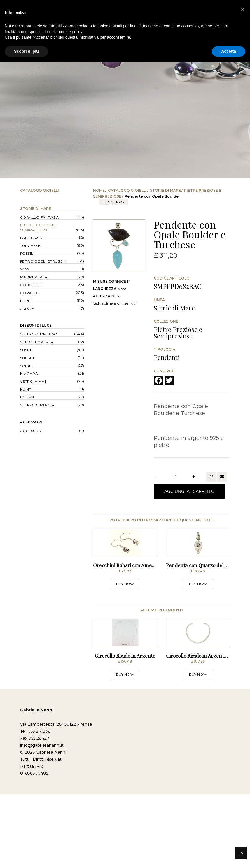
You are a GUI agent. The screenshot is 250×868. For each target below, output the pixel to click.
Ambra (27, 309)
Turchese (30, 246)
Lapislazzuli (34, 238)
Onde (26, 366)
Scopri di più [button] (26, 51)
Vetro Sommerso (39, 334)
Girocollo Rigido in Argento (125, 729)
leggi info (114, 202)
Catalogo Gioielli (127, 190)
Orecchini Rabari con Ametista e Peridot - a (141, 602)
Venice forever (37, 342)
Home (99, 190)
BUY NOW (125, 621)
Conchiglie (32, 285)
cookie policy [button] (70, 32)
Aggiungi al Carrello (189, 491)
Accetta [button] (229, 51)
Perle (27, 301)
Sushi (26, 350)
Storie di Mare (165, 190)
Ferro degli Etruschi (43, 261)
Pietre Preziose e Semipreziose (39, 227)
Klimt (26, 389)
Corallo (30, 293)
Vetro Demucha (37, 405)
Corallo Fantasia (40, 217)
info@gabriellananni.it (42, 819)
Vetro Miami (33, 381)
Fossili (27, 253)
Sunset (27, 358)
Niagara (29, 374)
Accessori (31, 422)
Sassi (25, 269)
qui (134, 303)
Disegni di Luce (36, 325)
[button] (242, 9)
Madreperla (34, 277)
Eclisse (28, 397)
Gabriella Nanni (37, 784)
